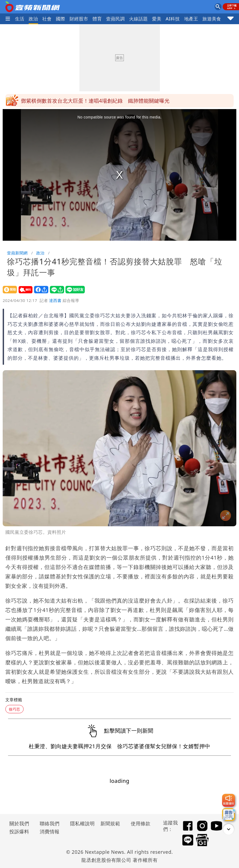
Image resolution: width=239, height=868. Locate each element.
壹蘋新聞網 (17, 253)
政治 (33, 19)
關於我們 (19, 823)
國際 (60, 19)
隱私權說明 (80, 823)
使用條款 (141, 823)
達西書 (55, 300)
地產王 (191, 19)
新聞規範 (110, 823)
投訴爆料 (19, 831)
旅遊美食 (212, 19)
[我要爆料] (229, 800)
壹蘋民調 (116, 19)
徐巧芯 (14, 709)
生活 (20, 19)
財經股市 (79, 19)
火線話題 (138, 19)
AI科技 (173, 19)
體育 (97, 19)
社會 (47, 19)
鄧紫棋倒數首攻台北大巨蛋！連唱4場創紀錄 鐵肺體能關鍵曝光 (95, 101)
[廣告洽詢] (229, 815)
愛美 (157, 19)
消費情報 (50, 831)
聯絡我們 (50, 823)
